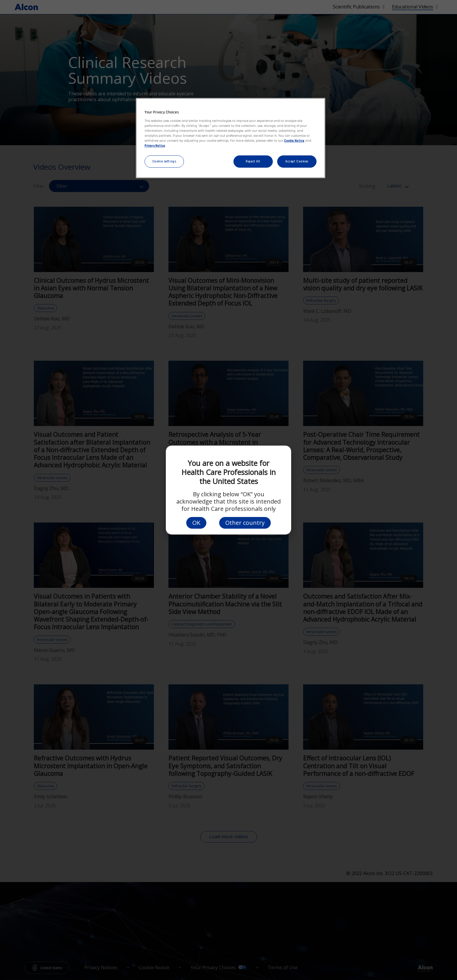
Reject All (253, 161)
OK (196, 523)
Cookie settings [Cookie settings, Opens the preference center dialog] (164, 161)
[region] (231, 138)
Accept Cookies (297, 161)
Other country (245, 523)
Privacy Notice (155, 146)
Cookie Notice (294, 141)
